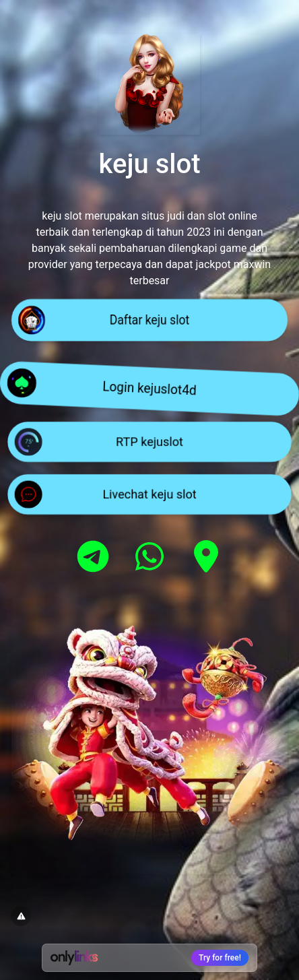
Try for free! (220, 958)
